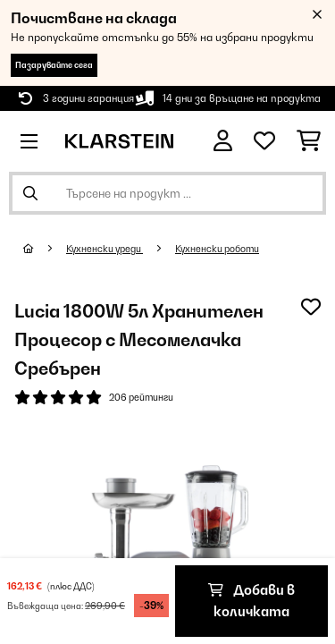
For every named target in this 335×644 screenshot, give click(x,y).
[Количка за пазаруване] (309, 141)
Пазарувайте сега (54, 65)
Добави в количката (251, 601)
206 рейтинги (141, 397)
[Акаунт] (223, 141)
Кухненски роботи (217, 249)
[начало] (45, 249)
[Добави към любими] (311, 307)
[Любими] (264, 141)
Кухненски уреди (105, 249)
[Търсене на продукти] (167, 193)
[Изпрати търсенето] (30, 193)
